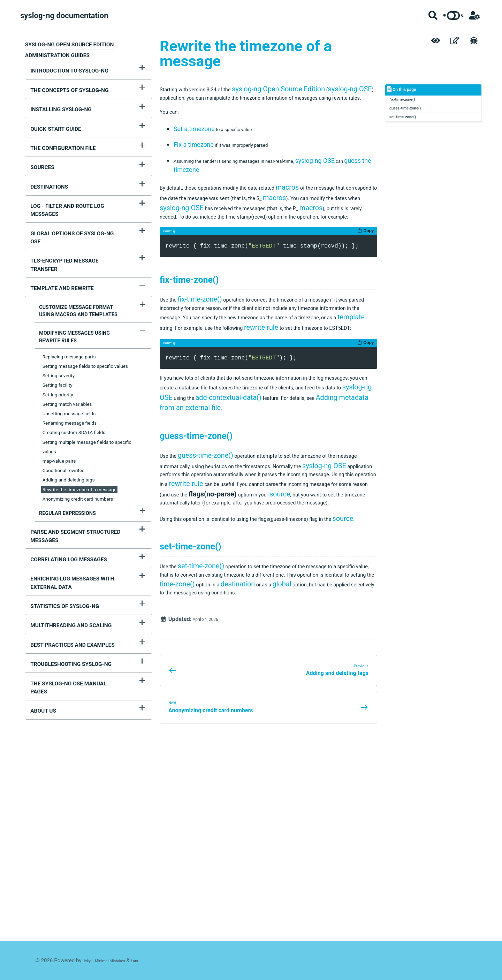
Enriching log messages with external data (67, 509)
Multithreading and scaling (66, 545)
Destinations (44, 167)
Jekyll (89, 961)
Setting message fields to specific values (85, 302)
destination (177, 771)
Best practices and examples (67, 561)
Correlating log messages (63, 489)
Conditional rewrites (64, 407)
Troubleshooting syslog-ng (66, 577)
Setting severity (59, 312)
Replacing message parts (69, 293)
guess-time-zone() (411, 114)
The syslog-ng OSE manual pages (72, 593)
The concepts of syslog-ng (64, 86)
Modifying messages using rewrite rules (81, 274)
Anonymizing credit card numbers (78, 435)
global (228, 771)
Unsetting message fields (69, 350)
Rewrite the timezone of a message (79, 426)
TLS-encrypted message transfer (73, 215)
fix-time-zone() (407, 103)
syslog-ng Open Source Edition (305, 89)
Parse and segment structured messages (70, 468)
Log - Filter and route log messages (77, 183)
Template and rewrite (57, 231)
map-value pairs (59, 397)
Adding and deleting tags (69, 416)
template (325, 397)
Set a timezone (194, 148)
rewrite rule (260, 407)
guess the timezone (225, 194)
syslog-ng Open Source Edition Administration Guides (70, 50)
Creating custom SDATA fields (74, 369)
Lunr (151, 961)
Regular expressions (63, 449)
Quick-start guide (51, 118)
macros (330, 212)
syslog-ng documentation (64, 16)
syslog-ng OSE (184, 100)
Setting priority (58, 331)
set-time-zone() (408, 126)
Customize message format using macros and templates (79, 251)
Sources (37, 150)
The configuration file (58, 134)
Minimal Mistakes (119, 961)
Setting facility (58, 321)
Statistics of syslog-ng (59, 529)
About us (38, 609)
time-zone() (314, 761)
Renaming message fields (70, 359)
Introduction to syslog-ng (64, 70)
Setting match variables (67, 340)
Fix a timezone (194, 166)
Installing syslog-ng (56, 102)
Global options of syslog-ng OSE (73, 199)
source (213, 639)
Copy (364, 283)
